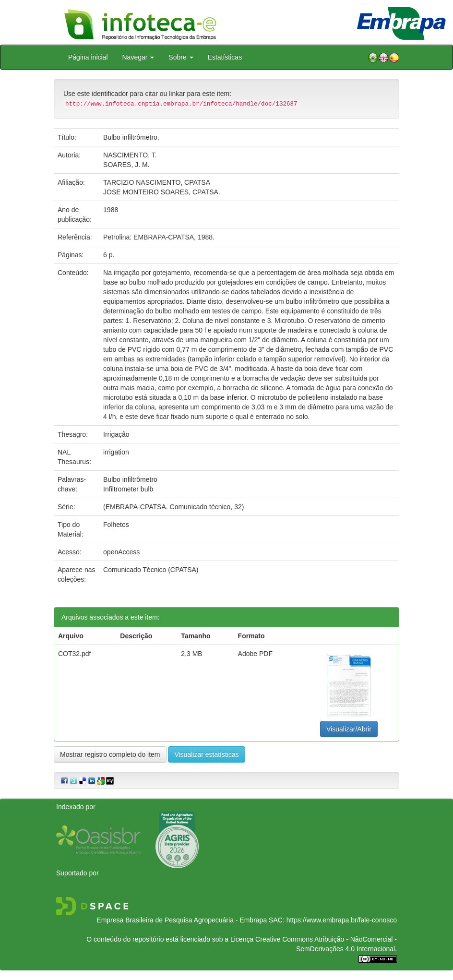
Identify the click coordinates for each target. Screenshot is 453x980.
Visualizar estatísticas (206, 754)
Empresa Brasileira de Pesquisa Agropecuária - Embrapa (182, 920)
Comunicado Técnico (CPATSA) (151, 570)
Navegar (138, 57)
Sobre (181, 57)
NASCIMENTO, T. (130, 155)
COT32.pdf (74, 654)
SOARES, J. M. (126, 165)
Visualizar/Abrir (349, 729)
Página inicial (88, 57)
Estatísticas (225, 57)
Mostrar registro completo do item (110, 754)
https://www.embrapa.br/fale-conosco (342, 920)
